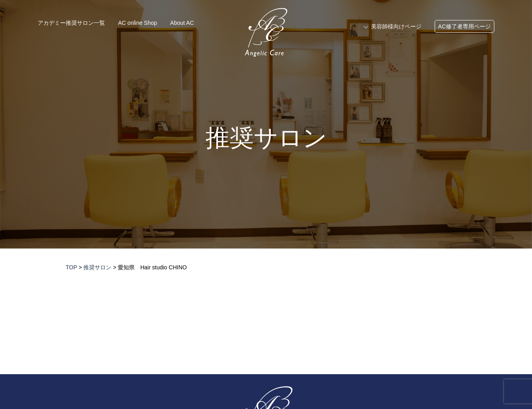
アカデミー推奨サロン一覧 (71, 23)
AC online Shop (138, 23)
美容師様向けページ (396, 26)
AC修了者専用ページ (464, 26)
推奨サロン (266, 138)
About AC (182, 23)
